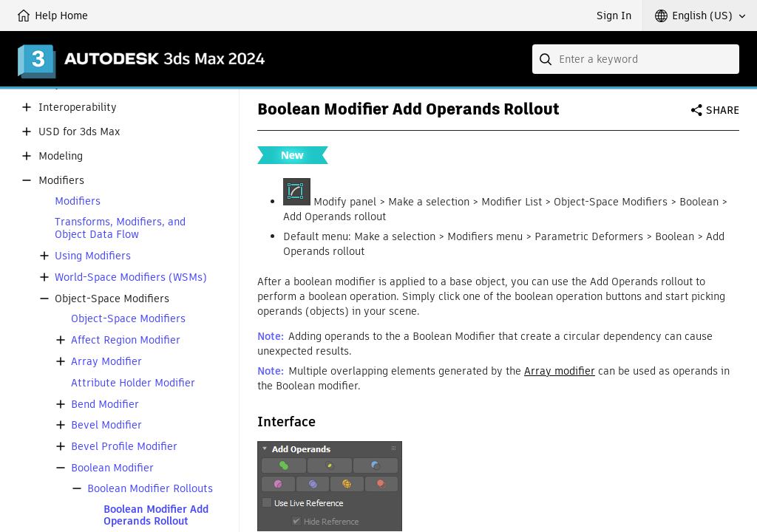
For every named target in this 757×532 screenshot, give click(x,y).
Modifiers (78, 201)
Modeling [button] (61, 156)
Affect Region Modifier (126, 340)
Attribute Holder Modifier (133, 383)
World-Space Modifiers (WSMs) (131, 277)
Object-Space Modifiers (128, 319)
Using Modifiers (93, 256)
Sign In (614, 16)
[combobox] (636, 59)
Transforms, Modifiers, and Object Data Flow (120, 228)
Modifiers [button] (61, 181)
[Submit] (547, 59)
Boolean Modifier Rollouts (150, 489)
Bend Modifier (105, 405)
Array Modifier (106, 362)
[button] (700, 16)
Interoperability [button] (78, 108)
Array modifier (560, 371)
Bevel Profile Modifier (124, 447)
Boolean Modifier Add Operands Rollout (156, 516)
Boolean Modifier (112, 468)
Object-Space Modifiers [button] (112, 299)
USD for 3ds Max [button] (79, 132)
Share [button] (723, 110)
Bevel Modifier (106, 425)
